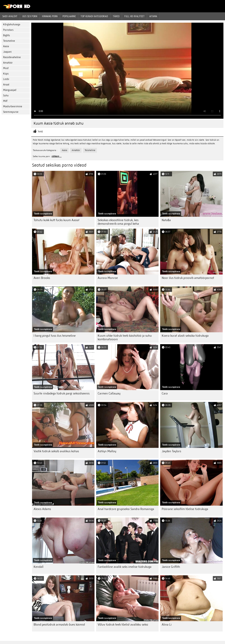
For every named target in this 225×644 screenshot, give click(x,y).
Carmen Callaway (109, 393)
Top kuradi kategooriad (94, 16)
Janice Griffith (171, 567)
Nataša (166, 220)
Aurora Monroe (108, 278)
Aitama (153, 16)
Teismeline (9, 41)
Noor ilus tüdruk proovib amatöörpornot (188, 278)
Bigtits (6, 35)
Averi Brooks (42, 278)
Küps (6, 74)
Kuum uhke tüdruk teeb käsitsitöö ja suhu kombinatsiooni (125, 337)
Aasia (6, 46)
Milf (5, 101)
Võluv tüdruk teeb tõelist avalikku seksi (123, 625)
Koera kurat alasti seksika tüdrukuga (185, 336)
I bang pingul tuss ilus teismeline (55, 336)
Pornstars (8, 30)
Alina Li (167, 625)
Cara (165, 393)
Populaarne (69, 16)
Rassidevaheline (12, 57)
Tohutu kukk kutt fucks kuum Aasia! (56, 220)
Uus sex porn (30, 16)
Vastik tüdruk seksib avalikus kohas (56, 451)
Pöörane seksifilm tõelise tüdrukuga (185, 509)
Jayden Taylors (171, 451)
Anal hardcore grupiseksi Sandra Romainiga (126, 509)
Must (6, 68)
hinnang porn (50, 16)
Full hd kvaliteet (134, 16)
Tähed (116, 16)
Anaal (6, 85)
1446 (40, 132)
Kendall (39, 567)
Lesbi (6, 79)
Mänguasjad (10, 90)
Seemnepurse (11, 112)
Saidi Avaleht (10, 16)
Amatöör (8, 63)
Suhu (6, 95)
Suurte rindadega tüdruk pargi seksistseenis (62, 393)
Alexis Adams (42, 509)
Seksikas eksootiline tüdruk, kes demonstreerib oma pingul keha (118, 222)
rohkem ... (57, 156)
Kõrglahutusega (12, 24)
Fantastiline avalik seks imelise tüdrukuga (125, 567)
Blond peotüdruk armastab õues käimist (59, 625)
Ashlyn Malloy (107, 451)
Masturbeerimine (13, 106)
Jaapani (7, 52)
